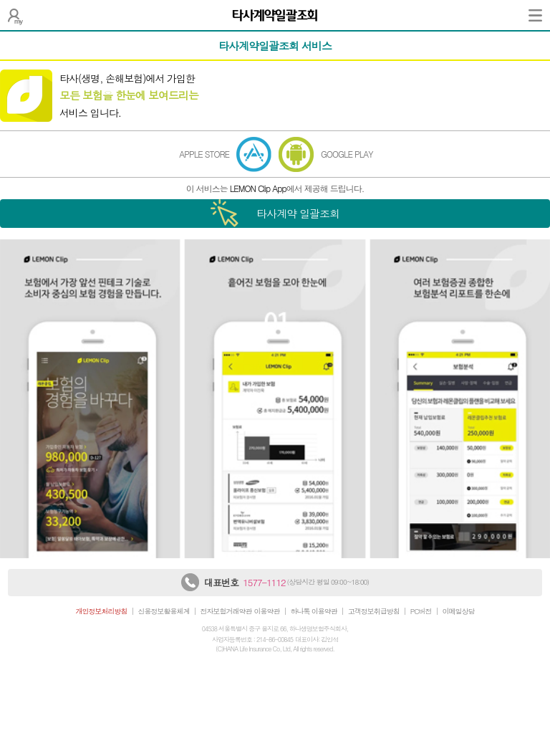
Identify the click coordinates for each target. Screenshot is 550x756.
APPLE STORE (204, 154)
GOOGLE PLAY (347, 154)
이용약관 (267, 611)
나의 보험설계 (15, 15)
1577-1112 (264, 582)
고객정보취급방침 (374, 611)
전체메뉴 (535, 15)
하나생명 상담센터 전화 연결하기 (190, 582)
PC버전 (421, 611)
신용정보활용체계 (164, 611)
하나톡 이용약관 (314, 611)
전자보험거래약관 (226, 611)
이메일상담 (459, 611)
